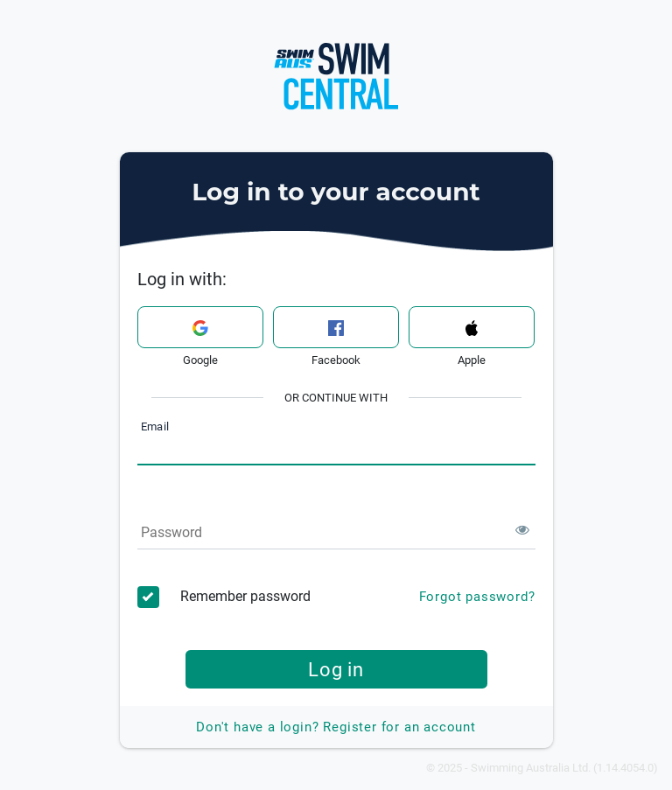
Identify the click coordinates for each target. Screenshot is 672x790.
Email (155, 427)
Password (171, 532)
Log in (336, 669)
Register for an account (336, 727)
